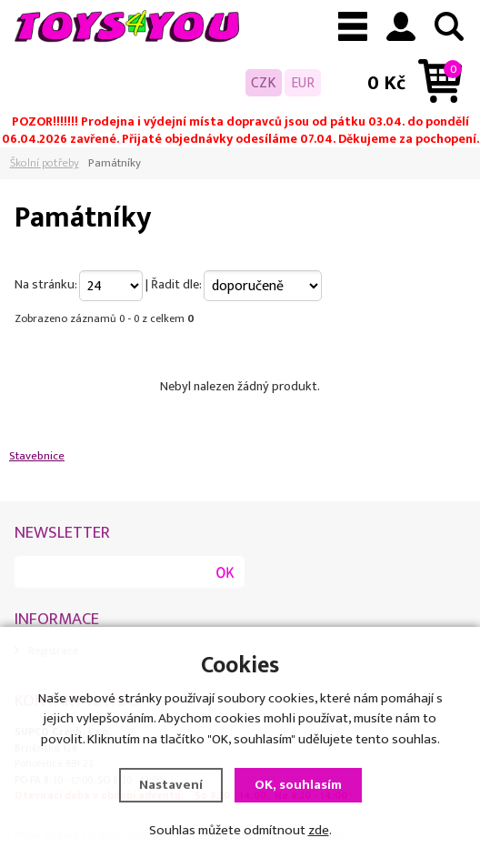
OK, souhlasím (298, 787)
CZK (264, 83)
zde (319, 833)
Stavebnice (37, 456)
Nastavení (171, 787)
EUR (303, 83)
